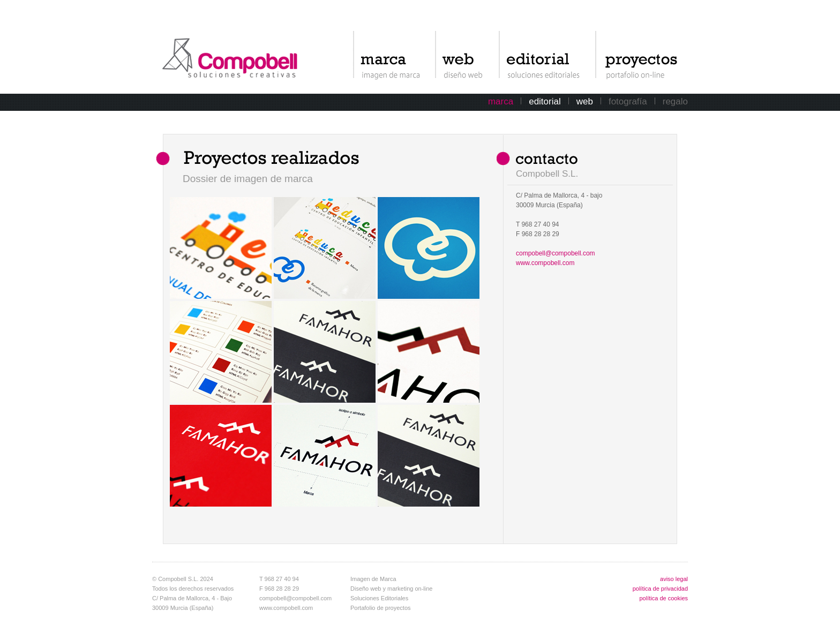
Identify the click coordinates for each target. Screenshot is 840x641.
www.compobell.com (545, 263)
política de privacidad (660, 589)
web (585, 101)
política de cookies (664, 598)
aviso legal (674, 579)
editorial (545, 101)
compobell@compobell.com (556, 253)
